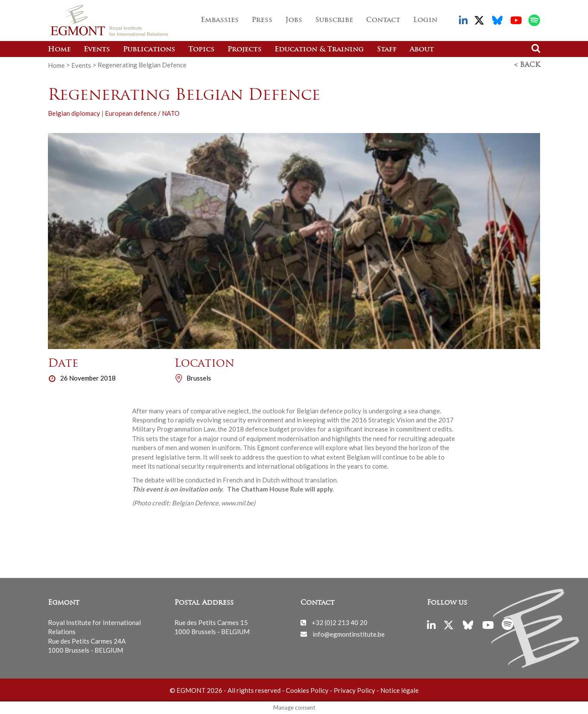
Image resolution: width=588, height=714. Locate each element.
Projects (245, 50)
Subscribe (334, 20)
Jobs (294, 20)
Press (262, 20)
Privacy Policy (354, 690)
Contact (383, 20)
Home (59, 50)
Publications (149, 50)
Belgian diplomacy (74, 113)
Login (425, 20)
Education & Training (319, 50)
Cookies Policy (307, 690)
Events (97, 50)
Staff (387, 50)
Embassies (220, 20)
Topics (201, 50)
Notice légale (400, 690)
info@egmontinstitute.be (349, 634)
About (422, 50)
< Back (527, 65)
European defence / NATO (142, 113)
